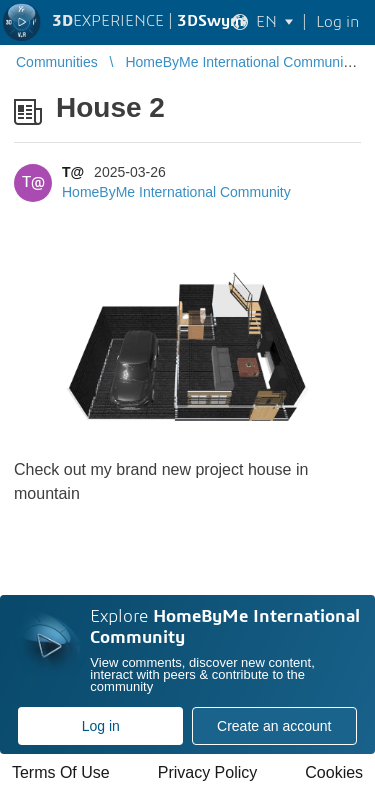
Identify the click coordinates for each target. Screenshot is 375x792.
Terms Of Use (61, 772)
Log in (101, 726)
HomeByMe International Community (176, 192)
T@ (73, 172)
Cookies (334, 772)
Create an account (274, 726)
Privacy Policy (208, 772)
